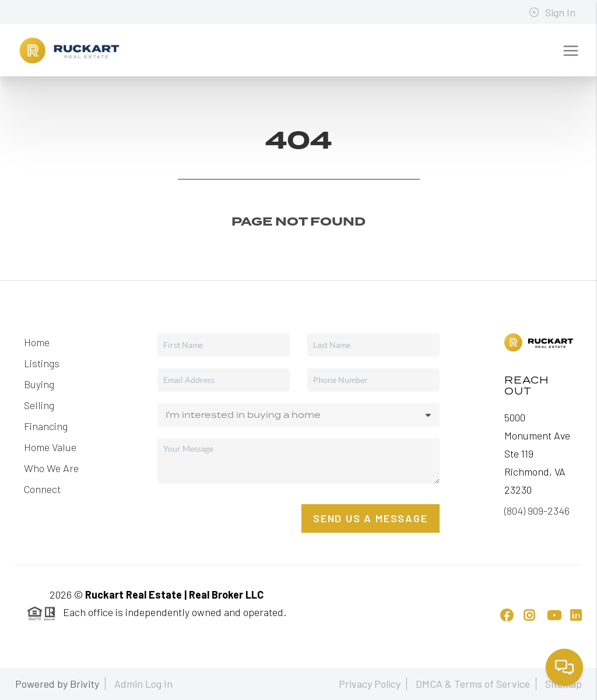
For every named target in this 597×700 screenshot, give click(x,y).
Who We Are (51, 468)
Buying (39, 384)
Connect (42, 489)
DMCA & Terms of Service (473, 684)
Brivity (85, 684)
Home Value (50, 447)
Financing (46, 426)
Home (37, 342)
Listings (42, 363)
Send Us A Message (371, 518)
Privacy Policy (370, 684)
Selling (39, 405)
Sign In (552, 12)
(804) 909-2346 (537, 511)
